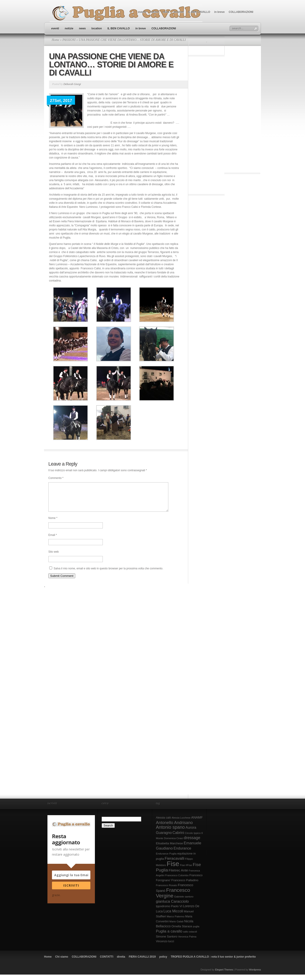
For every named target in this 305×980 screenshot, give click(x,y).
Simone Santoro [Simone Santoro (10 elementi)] (167, 942)
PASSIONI (69, 40)
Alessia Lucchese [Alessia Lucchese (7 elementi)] (181, 823)
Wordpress (255, 975)
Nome (53, 523)
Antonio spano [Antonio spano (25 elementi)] (170, 833)
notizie (154, 12)
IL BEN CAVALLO (199, 12)
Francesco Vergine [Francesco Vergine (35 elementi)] (173, 898)
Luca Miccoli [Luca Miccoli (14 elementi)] (173, 917)
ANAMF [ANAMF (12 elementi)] (197, 823)
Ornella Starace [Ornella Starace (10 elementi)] (182, 932)
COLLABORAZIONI (241, 12)
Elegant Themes (224, 975)
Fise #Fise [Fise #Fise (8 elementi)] (186, 871)
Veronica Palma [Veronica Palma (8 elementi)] (187, 942)
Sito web (54, 557)
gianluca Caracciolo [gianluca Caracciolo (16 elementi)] (172, 907)
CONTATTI (107, 962)
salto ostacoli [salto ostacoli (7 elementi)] (190, 937)
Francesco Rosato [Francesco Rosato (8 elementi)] (167, 891)
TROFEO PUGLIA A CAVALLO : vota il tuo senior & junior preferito (213, 962)
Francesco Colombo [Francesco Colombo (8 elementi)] (177, 881)
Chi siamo (62, 962)
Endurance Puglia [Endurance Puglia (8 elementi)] (166, 859)
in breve (219, 12)
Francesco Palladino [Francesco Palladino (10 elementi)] (185, 886)
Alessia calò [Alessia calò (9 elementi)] (163, 823)
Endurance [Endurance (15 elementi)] (182, 854)
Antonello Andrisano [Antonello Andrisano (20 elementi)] (174, 828)
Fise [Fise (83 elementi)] (173, 869)
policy (163, 962)
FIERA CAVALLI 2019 (142, 962)
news (166, 12)
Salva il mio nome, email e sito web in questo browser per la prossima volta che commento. (108, 574)
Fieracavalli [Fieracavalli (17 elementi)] (175, 864)
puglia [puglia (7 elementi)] (196, 932)
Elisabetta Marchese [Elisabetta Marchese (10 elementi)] (169, 849)
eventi (142, 12)
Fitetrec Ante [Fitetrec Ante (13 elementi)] (178, 876)
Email (53, 540)
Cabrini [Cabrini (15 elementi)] (178, 838)
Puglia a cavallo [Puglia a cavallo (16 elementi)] (169, 937)
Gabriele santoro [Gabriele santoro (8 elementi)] (184, 902)
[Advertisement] (206, 126)
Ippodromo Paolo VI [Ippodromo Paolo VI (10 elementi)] (169, 912)
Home (55, 40)
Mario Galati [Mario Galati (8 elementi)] (176, 927)
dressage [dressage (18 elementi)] (192, 843)
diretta (121, 962)
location (179, 12)
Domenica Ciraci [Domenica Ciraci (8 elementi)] (174, 844)
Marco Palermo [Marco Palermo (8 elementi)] (176, 922)
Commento (56, 478)
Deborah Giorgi (72, 84)
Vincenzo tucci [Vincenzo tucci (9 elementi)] (165, 947)
